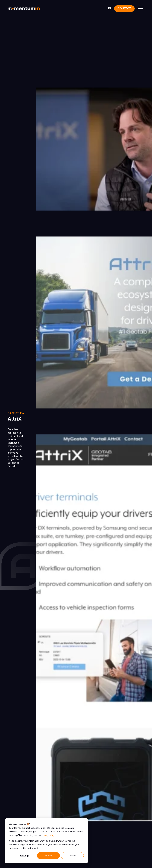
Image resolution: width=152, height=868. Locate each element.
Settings (24, 856)
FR (110, 8)
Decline (72, 856)
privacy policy (48, 835)
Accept (48, 856)
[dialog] (46, 841)
